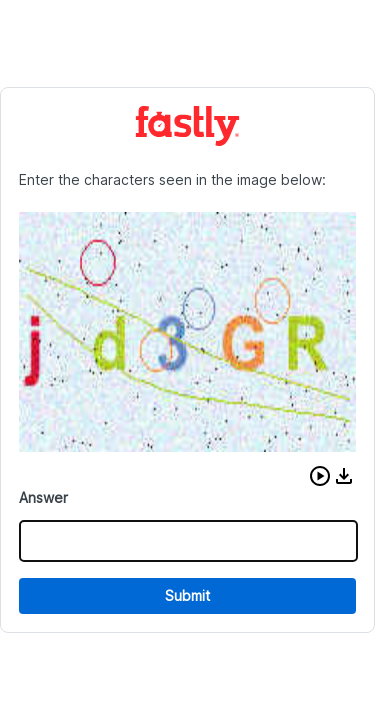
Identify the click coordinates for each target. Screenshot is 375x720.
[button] (320, 476)
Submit (187, 595)
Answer (43, 497)
